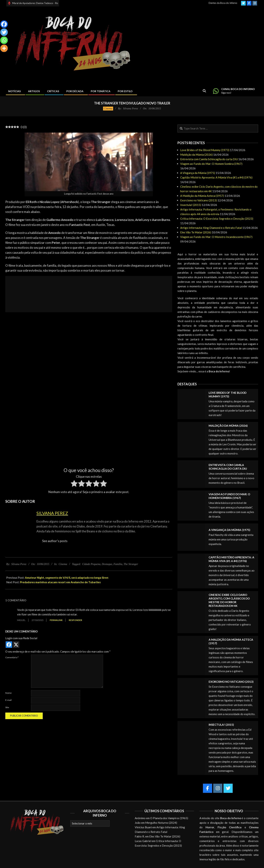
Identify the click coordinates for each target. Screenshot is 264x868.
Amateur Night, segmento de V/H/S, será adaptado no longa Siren (67, 578)
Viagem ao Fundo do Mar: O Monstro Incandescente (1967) (216, 237)
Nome (8, 693)
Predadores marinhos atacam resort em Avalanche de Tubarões (60, 582)
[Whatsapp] (4, 40)
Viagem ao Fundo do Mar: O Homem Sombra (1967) (211, 164)
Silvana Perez (52, 513)
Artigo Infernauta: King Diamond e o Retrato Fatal (211, 228)
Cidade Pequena (91, 564)
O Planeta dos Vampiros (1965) (169, 818)
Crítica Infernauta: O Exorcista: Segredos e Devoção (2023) (217, 219)
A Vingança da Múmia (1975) (198, 173)
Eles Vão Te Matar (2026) (196, 232)
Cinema (108, 108)
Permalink (56, 620)
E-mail (8, 700)
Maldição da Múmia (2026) (196, 155)
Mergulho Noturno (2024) (161, 823)
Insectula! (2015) (191, 205)
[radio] (74, 484)
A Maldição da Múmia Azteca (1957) (202, 196)
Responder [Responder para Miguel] (75, 620)
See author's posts (55, 541)
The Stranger (131, 564)
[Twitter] (4, 32)
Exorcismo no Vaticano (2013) (199, 200)
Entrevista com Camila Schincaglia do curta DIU (209, 159)
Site (7, 707)
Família (118, 564)
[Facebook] (4, 24)
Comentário (12, 657)
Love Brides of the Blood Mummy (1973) (205, 150)
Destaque (107, 564)
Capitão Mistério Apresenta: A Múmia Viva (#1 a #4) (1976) (216, 177)
